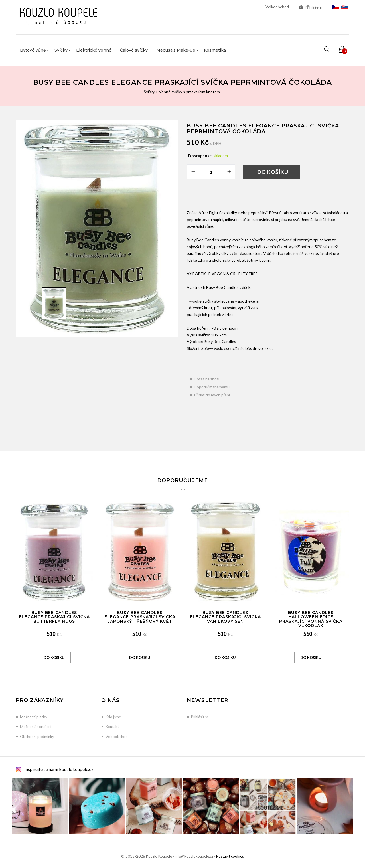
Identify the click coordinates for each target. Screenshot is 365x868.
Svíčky (149, 92)
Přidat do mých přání (212, 395)
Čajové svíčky (134, 50)
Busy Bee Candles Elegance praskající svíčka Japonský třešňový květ (140, 617)
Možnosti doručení (36, 727)
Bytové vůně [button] (33, 50)
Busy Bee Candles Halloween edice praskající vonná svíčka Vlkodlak (311, 619)
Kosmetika (215, 50)
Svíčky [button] (61, 50)
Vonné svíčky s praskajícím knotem (189, 92)
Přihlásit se (200, 717)
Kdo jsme (113, 717)
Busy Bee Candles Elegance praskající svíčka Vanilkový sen (225, 617)
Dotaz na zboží (207, 379)
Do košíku (273, 172)
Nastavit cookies (230, 856)
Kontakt (112, 727)
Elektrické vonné (94, 50)
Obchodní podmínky (37, 737)
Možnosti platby (34, 717)
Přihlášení (310, 7)
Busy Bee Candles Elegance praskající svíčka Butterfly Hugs (54, 617)
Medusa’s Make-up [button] (176, 50)
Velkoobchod (277, 7)
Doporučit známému (212, 387)
